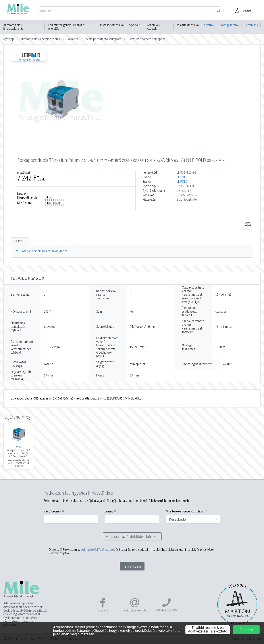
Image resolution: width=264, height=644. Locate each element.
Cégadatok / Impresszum (19, 621)
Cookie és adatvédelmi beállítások (25, 611)
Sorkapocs (73, 39)
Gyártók (209, 25)
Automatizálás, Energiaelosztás (13, 27)
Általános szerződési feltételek (23, 607)
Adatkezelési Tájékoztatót (98, 550)
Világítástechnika (188, 25)
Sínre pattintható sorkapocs (104, 39)
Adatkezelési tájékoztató (19, 603)
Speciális (135, 25)
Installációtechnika (112, 25)
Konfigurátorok (230, 25)
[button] (245, 10)
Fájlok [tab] (20, 241)
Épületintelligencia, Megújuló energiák (66, 27)
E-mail (109, 511)
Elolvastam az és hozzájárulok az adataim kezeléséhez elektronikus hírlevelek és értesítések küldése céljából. (132, 551)
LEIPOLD (182, 177)
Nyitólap (9, 39)
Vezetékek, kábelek (154, 27)
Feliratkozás (132, 566)
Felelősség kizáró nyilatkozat (22, 614)
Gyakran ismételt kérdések (20, 618)
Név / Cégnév (52, 511)
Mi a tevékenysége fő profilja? (185, 511)
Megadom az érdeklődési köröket (132, 536)
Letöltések (251, 25)
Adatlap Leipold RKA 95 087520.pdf (44, 251)
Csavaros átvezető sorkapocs (146, 39)
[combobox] (193, 519)
